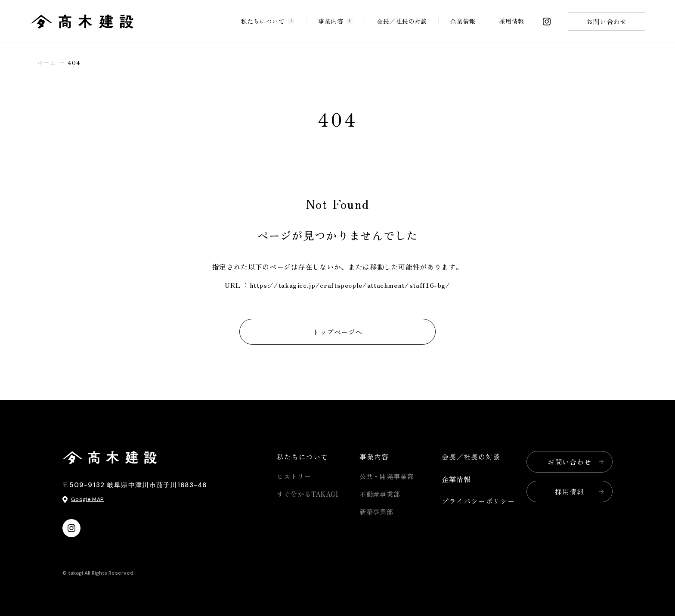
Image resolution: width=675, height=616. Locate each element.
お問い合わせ (607, 21)
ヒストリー (294, 476)
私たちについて (268, 21)
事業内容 (336, 21)
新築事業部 (377, 512)
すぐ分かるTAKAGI (308, 494)
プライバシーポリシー (478, 501)
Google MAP (87, 499)
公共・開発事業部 (387, 476)
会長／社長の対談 (402, 21)
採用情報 (512, 21)
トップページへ (337, 332)
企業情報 (463, 21)
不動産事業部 (380, 494)
